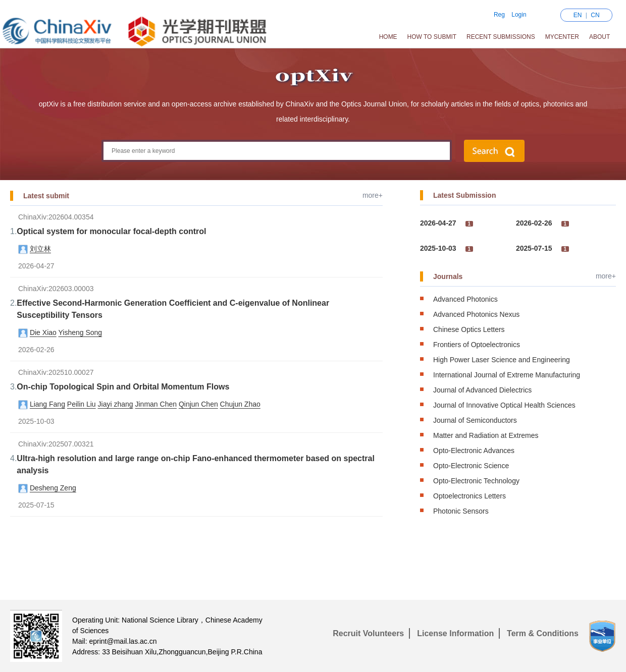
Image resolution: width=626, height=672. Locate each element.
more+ (373, 195)
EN (578, 15)
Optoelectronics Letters (470, 496)
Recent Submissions (501, 37)
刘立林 (40, 249)
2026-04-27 (438, 223)
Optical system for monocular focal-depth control (111, 231)
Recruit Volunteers (368, 633)
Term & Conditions (543, 633)
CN (595, 15)
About (599, 37)
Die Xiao (43, 332)
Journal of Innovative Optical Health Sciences (504, 405)
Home (388, 37)
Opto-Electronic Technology (476, 481)
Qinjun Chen (198, 404)
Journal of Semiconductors (475, 420)
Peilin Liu (82, 404)
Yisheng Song (80, 332)
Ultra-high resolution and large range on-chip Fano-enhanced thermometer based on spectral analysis (196, 464)
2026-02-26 (534, 223)
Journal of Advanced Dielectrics (482, 390)
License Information (455, 633)
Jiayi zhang (116, 404)
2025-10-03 (438, 248)
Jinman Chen (156, 404)
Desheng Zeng (53, 488)
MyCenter (562, 37)
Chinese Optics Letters (469, 329)
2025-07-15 (534, 248)
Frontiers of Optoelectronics (477, 345)
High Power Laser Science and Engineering (502, 360)
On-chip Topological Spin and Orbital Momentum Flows (123, 387)
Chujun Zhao (240, 404)
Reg (499, 15)
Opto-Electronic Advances (474, 451)
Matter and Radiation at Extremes (486, 435)
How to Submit (432, 37)
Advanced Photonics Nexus (476, 314)
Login (519, 15)
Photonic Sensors (461, 511)
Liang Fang (47, 404)
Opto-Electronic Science (471, 466)
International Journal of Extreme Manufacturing (507, 375)
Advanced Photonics (465, 299)
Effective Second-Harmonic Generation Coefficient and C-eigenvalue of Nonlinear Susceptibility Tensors (173, 309)
